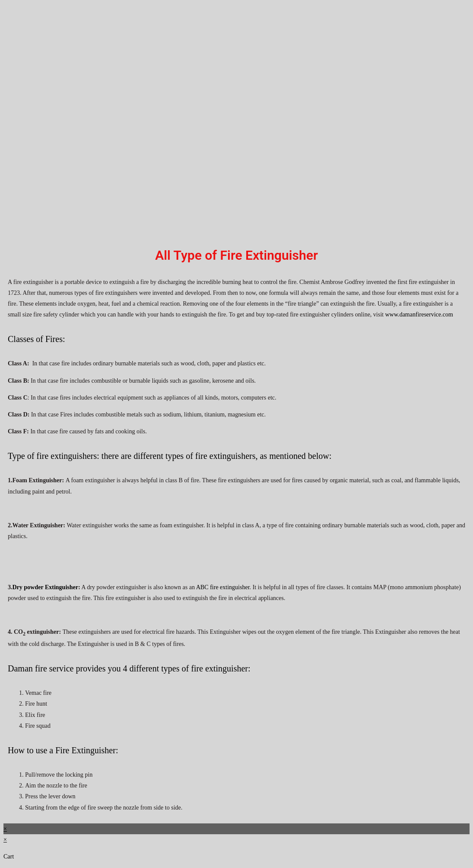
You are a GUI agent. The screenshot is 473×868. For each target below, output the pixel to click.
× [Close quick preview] (5, 829)
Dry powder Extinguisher (45, 587)
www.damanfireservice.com (419, 315)
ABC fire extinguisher (223, 587)
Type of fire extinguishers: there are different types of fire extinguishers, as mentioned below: (170, 456)
